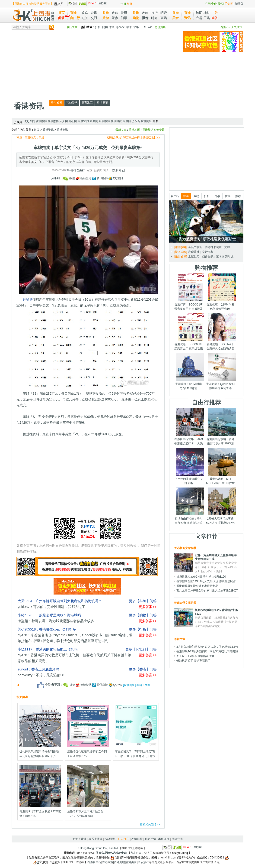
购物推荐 (206, 268)
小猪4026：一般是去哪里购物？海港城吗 (49, 615)
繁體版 (239, 4)
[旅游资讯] (181, 257)
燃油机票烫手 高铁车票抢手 (193, 661)
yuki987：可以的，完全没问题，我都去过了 (51, 607)
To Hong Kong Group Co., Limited (97, 848)
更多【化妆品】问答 (141, 649)
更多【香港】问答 (143, 669)
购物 (105, 27)
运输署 (28, 299)
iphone (121, 27)
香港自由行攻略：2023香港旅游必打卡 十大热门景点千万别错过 (189, 443)
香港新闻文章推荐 (185, 548)
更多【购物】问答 (143, 615)
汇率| (208, 4)
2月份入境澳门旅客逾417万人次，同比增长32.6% (207, 647)
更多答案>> (148, 607)
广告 (215, 13)
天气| (221, 4)
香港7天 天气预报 (231, 27)
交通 (94, 18)
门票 (124, 18)
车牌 (41, 137)
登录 (130, 4)
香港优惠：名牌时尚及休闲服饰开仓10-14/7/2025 (220, 309)
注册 (123, 4)
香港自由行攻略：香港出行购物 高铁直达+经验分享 (189, 523)
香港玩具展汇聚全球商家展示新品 (197, 586)
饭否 (137, 121)
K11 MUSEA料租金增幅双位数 (195, 656)
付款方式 (177, 839)
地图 (199, 13)
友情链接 (137, 839)
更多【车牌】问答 (143, 601)
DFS (143, 27)
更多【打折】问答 (143, 629)
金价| (214, 4)
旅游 (186, 196)
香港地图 (134, 130)
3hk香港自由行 (76, 170)
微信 (69, 178)
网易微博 (104, 121)
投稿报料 (110, 839)
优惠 (217, 196)
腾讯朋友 (116, 121)
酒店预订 (143, 862)
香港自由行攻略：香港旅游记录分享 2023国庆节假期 (220, 443)
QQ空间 (30, 121)
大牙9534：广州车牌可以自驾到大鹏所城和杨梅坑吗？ (60, 601)
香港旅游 (108, 862)
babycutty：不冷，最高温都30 (41, 675)
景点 (115, 18)
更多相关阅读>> (150, 825)
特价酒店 (160, 27)
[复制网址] (118, 170)
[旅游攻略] (181, 247)
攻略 (85, 13)
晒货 (164, 13)
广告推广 (124, 839)
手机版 (229, 4)
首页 (61, 13)
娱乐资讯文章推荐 (185, 603)
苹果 (129, 27)
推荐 (238, 196)
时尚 (154, 18)
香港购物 (119, 862)
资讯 (94, 13)
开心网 (73, 121)
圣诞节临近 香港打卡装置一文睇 (209, 247)
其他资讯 (72, 103)
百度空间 (83, 121)
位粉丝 (87, 3)
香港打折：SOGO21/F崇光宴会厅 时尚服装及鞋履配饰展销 (189, 309)
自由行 (175, 196)
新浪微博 (41, 121)
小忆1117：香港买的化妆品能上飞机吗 (48, 649)
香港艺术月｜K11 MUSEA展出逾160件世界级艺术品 (220, 483)
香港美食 (131, 862)
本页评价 (164, 839)
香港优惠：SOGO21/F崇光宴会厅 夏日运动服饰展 (189, 348)
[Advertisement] (73, 64)
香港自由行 (94, 862)
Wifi (150, 27)
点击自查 (136, 853)
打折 (154, 13)
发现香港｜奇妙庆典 (201, 252)
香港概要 (102, 103)
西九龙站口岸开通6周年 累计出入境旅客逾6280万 (207, 591)
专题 (199, 18)
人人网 (64, 121)
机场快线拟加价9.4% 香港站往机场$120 (201, 577)
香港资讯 (29, 106)
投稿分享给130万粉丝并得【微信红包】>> (134, 137)
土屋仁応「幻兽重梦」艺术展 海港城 (211, 257)
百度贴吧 (128, 121)
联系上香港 (96, 839)
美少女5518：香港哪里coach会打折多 (47, 629)
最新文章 (72, 27)
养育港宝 (87, 103)
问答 (61, 18)
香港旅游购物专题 (153, 130)
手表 (112, 27)
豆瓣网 (94, 121)
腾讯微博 (53, 121)
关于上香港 (79, 839)
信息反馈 (150, 839)
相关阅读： (23, 697)
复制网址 (146, 121)
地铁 (207, 13)
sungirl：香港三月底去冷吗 (38, 669)
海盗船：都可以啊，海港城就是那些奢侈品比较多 (56, 621)
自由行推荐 (206, 402)
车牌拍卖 (30, 137)
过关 (85, 18)
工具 (207, 18)
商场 (164, 18)
